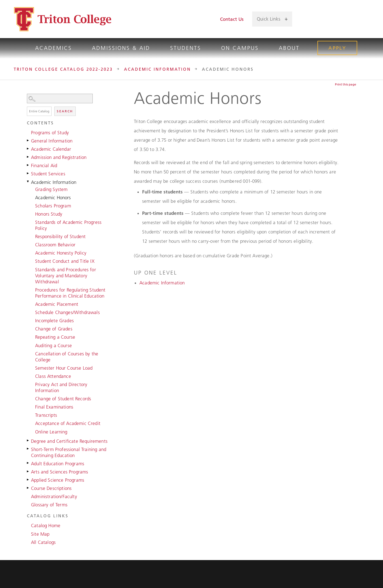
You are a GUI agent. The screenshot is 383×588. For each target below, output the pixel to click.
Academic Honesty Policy (61, 253)
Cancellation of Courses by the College (67, 357)
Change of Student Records (63, 399)
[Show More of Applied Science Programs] (28, 479)
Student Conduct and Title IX (65, 261)
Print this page (346, 84)
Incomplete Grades (54, 321)
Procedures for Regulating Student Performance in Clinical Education (70, 293)
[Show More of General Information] (28, 140)
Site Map (40, 534)
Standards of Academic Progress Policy (68, 225)
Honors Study (49, 214)
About (289, 48)
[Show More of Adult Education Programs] (28, 463)
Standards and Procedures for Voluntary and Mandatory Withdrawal (66, 276)
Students (186, 48)
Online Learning (51, 432)
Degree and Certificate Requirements (69, 441)
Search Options (68, 103)
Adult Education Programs (58, 464)
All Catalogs (43, 542)
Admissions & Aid (121, 48)
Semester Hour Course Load (64, 368)
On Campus (240, 48)
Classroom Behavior (55, 245)
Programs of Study (50, 133)
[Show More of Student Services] (28, 173)
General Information (52, 141)
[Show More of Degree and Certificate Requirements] (28, 441)
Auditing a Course (53, 346)
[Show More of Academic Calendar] (28, 149)
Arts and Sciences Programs (60, 472)
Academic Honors (53, 198)
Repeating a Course (55, 337)
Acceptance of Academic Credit (68, 423)
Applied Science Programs (58, 480)
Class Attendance (53, 376)
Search (65, 111)
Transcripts (46, 415)
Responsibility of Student (60, 236)
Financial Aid (44, 165)
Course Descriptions (51, 488)
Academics (53, 48)
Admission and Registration (59, 157)
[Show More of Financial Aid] (28, 165)
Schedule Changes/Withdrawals (67, 312)
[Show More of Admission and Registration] (28, 157)
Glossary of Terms (49, 505)
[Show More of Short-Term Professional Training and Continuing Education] (28, 449)
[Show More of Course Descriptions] (28, 488)
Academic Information (157, 69)
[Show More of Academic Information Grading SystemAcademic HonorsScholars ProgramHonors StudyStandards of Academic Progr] (28, 182)
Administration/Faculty (54, 496)
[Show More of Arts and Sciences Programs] (28, 471)
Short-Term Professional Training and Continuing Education (69, 452)
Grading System (51, 189)
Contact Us (232, 19)
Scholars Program (53, 206)
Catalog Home (46, 526)
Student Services (48, 174)
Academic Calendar (51, 149)
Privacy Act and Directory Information (61, 387)
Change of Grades (54, 329)
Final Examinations (54, 407)
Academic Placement (57, 304)
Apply (337, 48)
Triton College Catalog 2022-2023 (63, 69)
